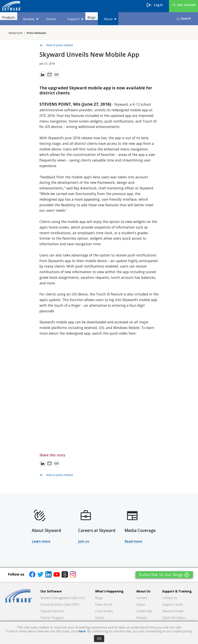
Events (58, 19)
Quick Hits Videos (174, 618)
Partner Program (52, 618)
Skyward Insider (173, 611)
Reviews (38, 19)
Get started (184, 5)
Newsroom (16, 33)
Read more (133, 541)
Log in (155, 5)
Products (14, 19)
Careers (142, 598)
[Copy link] (56, 75)
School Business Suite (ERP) (60, 604)
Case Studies (104, 611)
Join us (84, 541)
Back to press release (56, 45)
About (125, 19)
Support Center (173, 604)
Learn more (41, 541)
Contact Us (170, 598)
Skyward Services (52, 611)
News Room (104, 604)
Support (83, 19)
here (82, 631)
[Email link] (49, 75)
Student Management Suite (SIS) (63, 598)
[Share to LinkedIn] (43, 75)
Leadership (144, 611)
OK (99, 639)
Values (141, 604)
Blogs (105, 19)
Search (184, 18)
